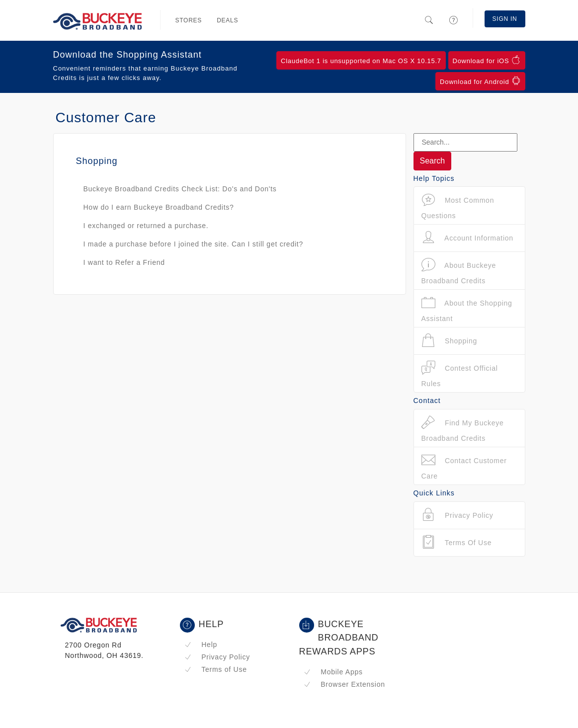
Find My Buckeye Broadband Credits (463, 429)
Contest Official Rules (460, 374)
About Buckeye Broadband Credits (459, 271)
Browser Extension (344, 684)
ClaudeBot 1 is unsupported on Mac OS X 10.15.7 (361, 61)
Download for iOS (487, 60)
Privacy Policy (217, 657)
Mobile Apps (333, 672)
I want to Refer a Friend (124, 262)
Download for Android (480, 81)
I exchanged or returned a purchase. (146, 226)
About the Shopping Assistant (467, 309)
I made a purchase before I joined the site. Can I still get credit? (193, 244)
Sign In (505, 19)
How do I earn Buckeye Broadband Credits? (159, 207)
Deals (227, 20)
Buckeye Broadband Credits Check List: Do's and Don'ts (180, 189)
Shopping (450, 341)
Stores (189, 20)
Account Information (467, 238)
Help (201, 645)
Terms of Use (216, 669)
